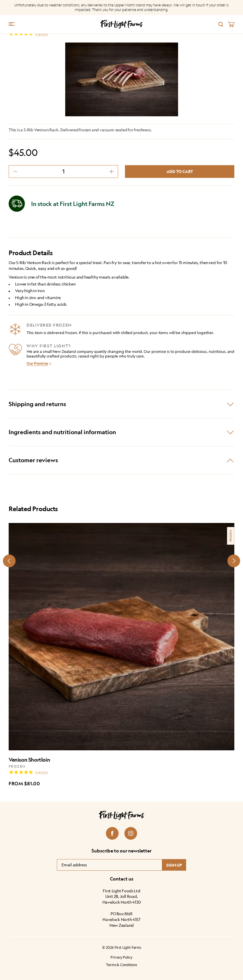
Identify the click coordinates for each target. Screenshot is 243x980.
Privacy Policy (121, 957)
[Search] (221, 24)
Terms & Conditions (122, 965)
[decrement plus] (111, 172)
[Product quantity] (63, 172)
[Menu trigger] (12, 24)
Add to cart (180, 171)
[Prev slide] (9, 561)
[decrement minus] (15, 172)
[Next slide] (234, 561)
